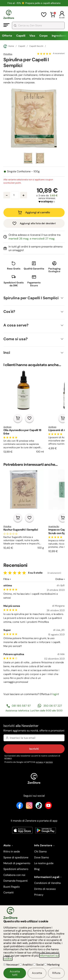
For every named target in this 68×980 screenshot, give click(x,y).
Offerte (7, 36)
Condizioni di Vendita (47, 883)
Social (39, 965)
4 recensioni (59, 54)
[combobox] (38, 25)
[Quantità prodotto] (15, 195)
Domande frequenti (16, 881)
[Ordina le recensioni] (49, 579)
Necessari (11, 965)
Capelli (21, 36)
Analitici (26, 965)
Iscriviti (34, 749)
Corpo (43, 36)
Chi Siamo (40, 851)
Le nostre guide (44, 863)
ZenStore (7, 427)
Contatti (9, 892)
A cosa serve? (16, 325)
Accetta (37, 973)
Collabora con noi (14, 875)
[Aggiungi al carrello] (18, 418)
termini (49, 762)
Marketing (52, 965)
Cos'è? (9, 312)
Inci (7, 353)
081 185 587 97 (21, 706)
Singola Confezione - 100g (23, 171)
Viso (32, 36)
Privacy (39, 895)
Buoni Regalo (12, 887)
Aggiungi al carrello (38, 212)
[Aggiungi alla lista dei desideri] (29, 418)
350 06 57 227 (53, 706)
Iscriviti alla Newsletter (34, 728)
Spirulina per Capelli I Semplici (31, 298)
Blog (37, 869)
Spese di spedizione (16, 857)
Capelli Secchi (36, 46)
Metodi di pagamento (17, 863)
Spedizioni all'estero (16, 869)
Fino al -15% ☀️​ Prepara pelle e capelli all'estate (34, 3)
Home (9, 46)
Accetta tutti (15, 973)
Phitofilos (8, 54)
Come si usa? (16, 339)
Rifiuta (56, 973)
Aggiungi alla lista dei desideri (38, 223)
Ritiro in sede (12, 851)
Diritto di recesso (45, 889)
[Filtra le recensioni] (16, 579)
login (55, 694)
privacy (8, 758)
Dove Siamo (42, 857)
